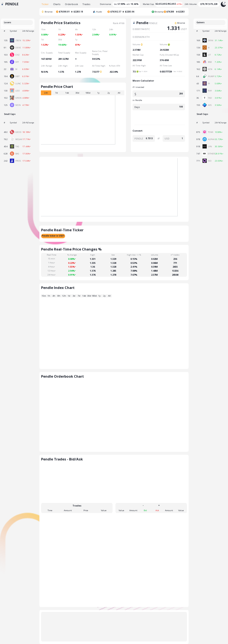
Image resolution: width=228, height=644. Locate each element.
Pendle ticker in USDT (53, 236)
